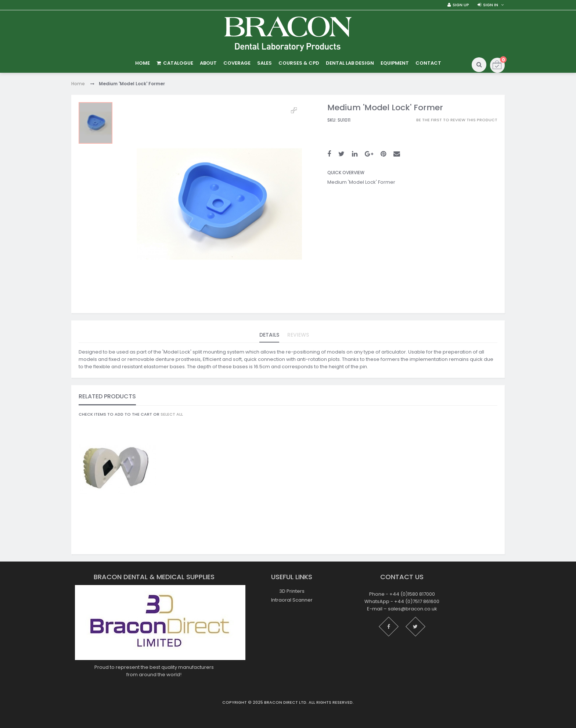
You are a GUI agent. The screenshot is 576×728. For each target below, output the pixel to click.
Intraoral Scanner (292, 600)
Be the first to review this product (457, 120)
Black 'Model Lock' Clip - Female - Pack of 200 (118, 527)
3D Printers (292, 591)
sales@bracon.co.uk (413, 609)
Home (78, 84)
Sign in (491, 5)
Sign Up (461, 5)
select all (172, 414)
